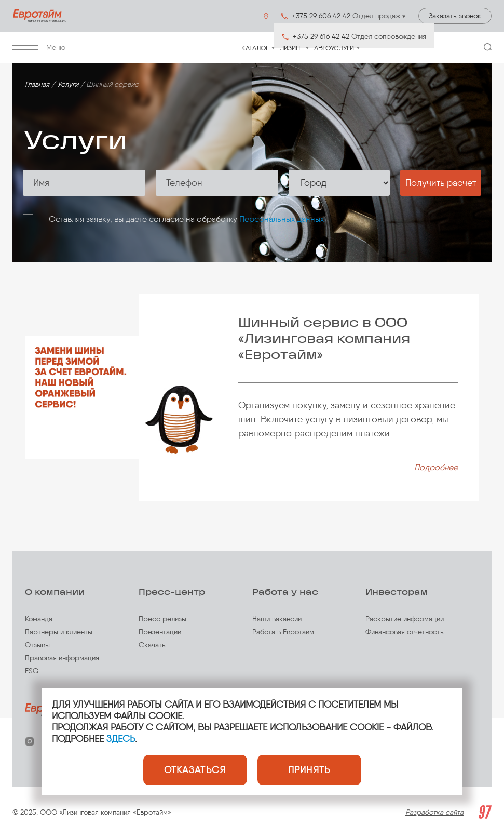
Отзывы (37, 645)
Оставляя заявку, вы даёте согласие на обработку (186, 219)
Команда (39, 619)
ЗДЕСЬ (121, 739)
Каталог (255, 48)
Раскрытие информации (405, 619)
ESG (32, 671)
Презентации (160, 632)
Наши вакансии (277, 619)
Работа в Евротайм (283, 632)
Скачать (152, 645)
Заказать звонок (455, 16)
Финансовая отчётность (405, 632)
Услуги (68, 84)
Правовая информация (62, 658)
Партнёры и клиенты (59, 632)
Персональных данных (282, 219)
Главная (37, 84)
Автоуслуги (334, 48)
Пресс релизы (162, 619)
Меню (39, 48)
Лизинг (291, 48)
